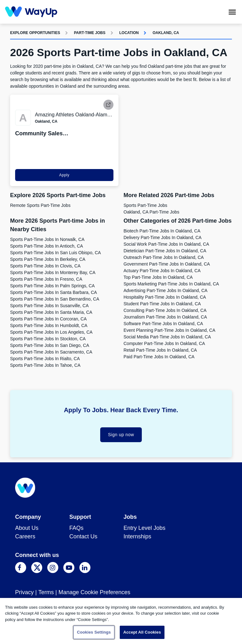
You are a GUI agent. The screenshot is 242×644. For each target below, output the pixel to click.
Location (129, 33)
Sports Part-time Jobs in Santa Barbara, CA (54, 292)
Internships (137, 536)
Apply (64, 175)
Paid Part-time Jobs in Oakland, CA (159, 357)
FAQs (76, 528)
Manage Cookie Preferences (94, 592)
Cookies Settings (94, 632)
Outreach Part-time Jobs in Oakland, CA (164, 257)
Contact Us (83, 536)
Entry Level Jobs (144, 528)
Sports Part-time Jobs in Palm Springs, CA (52, 286)
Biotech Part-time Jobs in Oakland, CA (162, 231)
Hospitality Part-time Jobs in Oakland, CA (165, 297)
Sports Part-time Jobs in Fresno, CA (46, 279)
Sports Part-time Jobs (145, 205)
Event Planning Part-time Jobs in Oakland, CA (169, 330)
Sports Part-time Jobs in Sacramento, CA (51, 352)
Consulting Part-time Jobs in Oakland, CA (165, 310)
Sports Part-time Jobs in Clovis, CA (45, 266)
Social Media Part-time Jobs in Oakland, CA (167, 337)
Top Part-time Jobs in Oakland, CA (158, 277)
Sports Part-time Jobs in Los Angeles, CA (51, 332)
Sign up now (121, 435)
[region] (121, 621)
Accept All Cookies (142, 632)
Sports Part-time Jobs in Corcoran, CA (48, 319)
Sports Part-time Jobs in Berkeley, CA (48, 259)
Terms (46, 592)
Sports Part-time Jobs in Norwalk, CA (47, 239)
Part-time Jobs (90, 33)
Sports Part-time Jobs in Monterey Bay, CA (53, 272)
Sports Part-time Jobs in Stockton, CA (48, 339)
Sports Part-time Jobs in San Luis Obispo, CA (55, 253)
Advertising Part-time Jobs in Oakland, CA (165, 290)
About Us (27, 528)
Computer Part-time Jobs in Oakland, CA (164, 343)
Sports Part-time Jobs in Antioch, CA (46, 246)
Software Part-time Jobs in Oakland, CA (163, 324)
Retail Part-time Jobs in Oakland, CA (160, 350)
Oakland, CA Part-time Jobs (151, 212)
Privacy (24, 592)
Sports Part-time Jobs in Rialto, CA (45, 359)
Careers (25, 536)
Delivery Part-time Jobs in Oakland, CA (163, 237)
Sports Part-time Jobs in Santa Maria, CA (51, 312)
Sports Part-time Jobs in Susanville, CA (49, 306)
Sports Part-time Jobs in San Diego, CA (50, 345)
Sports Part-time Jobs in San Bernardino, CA (55, 299)
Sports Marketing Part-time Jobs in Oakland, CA (171, 284)
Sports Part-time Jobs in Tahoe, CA (45, 365)
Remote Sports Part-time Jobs (40, 205)
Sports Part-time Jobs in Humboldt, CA (49, 325)
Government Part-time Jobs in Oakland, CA (167, 264)
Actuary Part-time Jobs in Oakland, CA (162, 271)
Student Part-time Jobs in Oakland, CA (162, 304)
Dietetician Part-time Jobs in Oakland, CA (165, 251)
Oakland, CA (166, 33)
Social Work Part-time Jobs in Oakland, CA (166, 244)
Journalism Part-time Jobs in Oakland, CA (165, 317)
